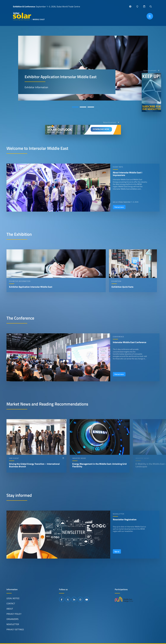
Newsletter (13, 624)
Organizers (12, 619)
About (10, 609)
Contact (11, 603)
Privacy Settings (15, 629)
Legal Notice (13, 598)
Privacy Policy (14, 614)
